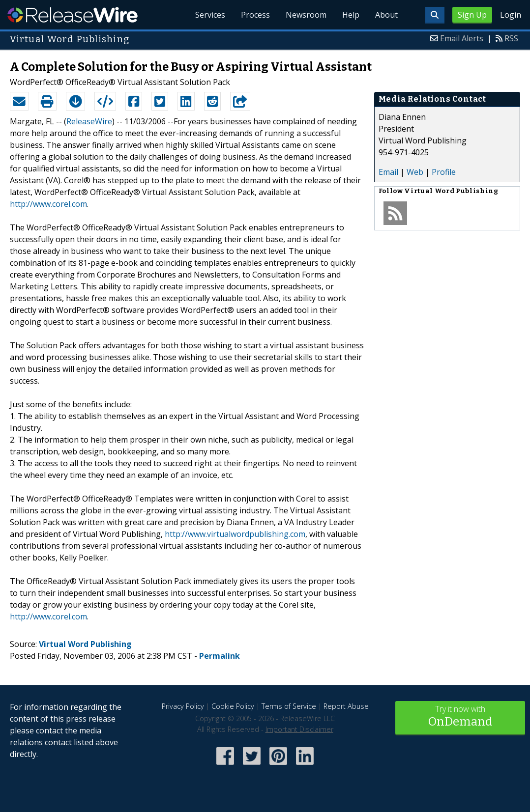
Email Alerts (462, 38)
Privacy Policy (183, 706)
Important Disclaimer (299, 729)
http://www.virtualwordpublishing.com (235, 534)
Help (351, 15)
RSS (511, 38)
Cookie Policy (233, 706)
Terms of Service (289, 706)
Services (210, 15)
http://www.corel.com (48, 204)
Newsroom (306, 15)
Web (415, 172)
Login (511, 15)
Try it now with (460, 717)
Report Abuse (346, 706)
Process (255, 15)
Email (388, 172)
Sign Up (472, 15)
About (386, 15)
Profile (444, 172)
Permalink (220, 656)
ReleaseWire (73, 15)
